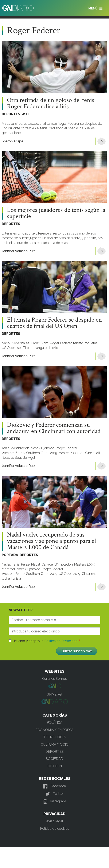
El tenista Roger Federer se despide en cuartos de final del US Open (54, 323)
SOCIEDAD (54, 759)
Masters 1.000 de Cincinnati (79, 453)
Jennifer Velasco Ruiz (18, 251)
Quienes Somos (54, 679)
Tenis (5, 448)
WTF (26, 114)
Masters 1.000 (85, 564)
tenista (78, 343)
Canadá (47, 564)
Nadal (6, 343)
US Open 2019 (69, 574)
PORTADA (10, 555)
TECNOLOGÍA (54, 737)
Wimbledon (20, 448)
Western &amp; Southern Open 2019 (29, 453)
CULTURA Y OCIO (55, 744)
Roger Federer (61, 343)
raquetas (91, 343)
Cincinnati (89, 574)
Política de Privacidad (61, 641)
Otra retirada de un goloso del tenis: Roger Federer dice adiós (51, 103)
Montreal (8, 569)
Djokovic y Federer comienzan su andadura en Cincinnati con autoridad (54, 428)
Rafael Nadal (31, 564)
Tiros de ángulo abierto (41, 348)
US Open (9, 348)
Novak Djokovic (42, 448)
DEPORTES (11, 114)
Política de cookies (55, 829)
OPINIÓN (55, 766)
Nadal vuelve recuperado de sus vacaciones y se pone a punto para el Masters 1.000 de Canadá (51, 541)
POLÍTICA (55, 723)
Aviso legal (55, 821)
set (19, 348)
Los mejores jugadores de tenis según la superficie (56, 213)
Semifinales (21, 343)
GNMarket (54, 694)
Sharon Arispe (13, 141)
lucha (6, 578)
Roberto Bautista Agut (18, 458)
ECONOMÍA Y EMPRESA (54, 730)
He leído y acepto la (45, 641)
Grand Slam (40, 343)
